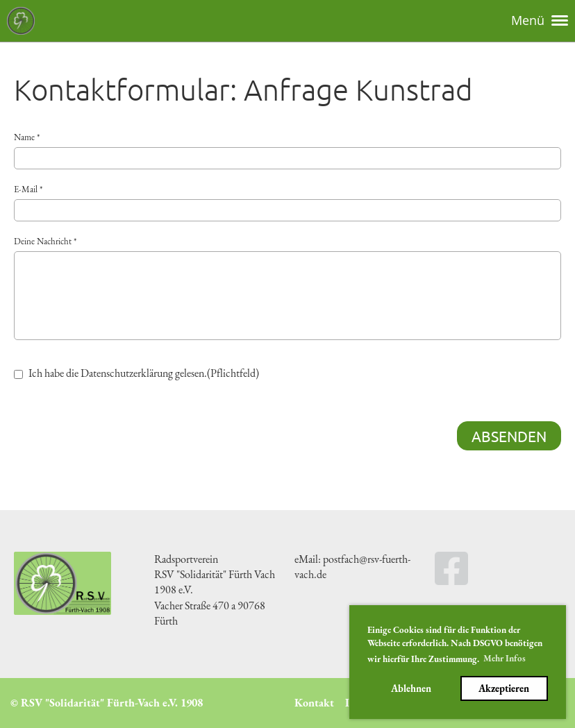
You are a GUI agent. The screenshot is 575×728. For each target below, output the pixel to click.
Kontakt (314, 703)
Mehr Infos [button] (505, 658)
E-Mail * (287, 202)
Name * (287, 150)
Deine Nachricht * (287, 288)
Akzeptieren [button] (504, 688)
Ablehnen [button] (411, 688)
